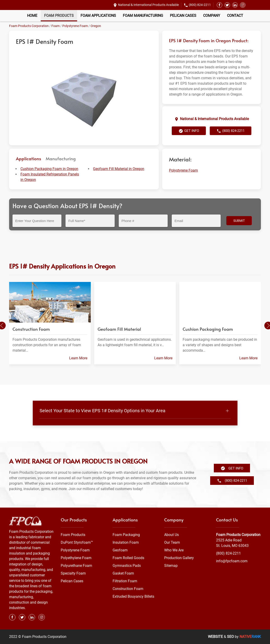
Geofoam (120, 550)
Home (32, 16)
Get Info (189, 131)
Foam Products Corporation (29, 26)
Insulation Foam (126, 542)
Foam (56, 26)
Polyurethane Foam (76, 566)
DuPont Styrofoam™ (77, 542)
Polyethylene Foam (76, 558)
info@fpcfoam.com (232, 561)
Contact (235, 16)
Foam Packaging (126, 535)
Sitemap (171, 566)
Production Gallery (179, 558)
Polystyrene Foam (75, 26)
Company (212, 16)
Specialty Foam (73, 573)
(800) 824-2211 (200, 5)
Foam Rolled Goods (128, 558)
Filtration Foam (125, 581)
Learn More (78, 358)
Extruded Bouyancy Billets (133, 596)
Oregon (96, 26)
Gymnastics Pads (127, 566)
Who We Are (174, 550)
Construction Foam (128, 589)
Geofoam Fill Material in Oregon (119, 169)
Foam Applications (98, 16)
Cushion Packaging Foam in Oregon (49, 169)
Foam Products (59, 16)
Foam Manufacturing (143, 16)
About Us (172, 535)
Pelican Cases (183, 16)
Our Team (172, 542)
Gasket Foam (123, 573)
